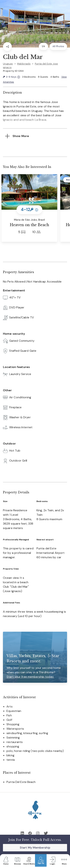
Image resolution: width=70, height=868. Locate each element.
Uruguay (8, 64)
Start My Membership (35, 848)
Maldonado (24, 64)
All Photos (58, 46)
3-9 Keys (11, 77)
